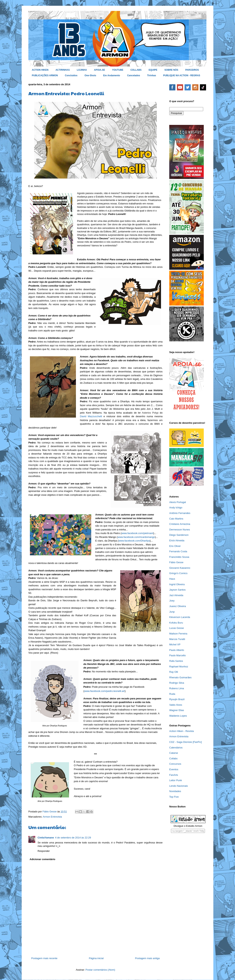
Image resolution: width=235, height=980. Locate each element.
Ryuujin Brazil (177, 699)
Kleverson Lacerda (180, 617)
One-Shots (90, 75)
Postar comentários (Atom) (100, 970)
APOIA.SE (99, 70)
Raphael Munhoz (179, 667)
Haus (172, 579)
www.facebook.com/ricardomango (136, 537)
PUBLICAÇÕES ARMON (45, 75)
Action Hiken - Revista (182, 731)
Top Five (174, 797)
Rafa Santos (176, 661)
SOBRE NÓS (171, 70)
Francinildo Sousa (179, 557)
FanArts (174, 775)
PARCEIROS (192, 70)
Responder (44, 851)
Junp (172, 612)
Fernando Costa (178, 551)
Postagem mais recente (44, 958)
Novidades (175, 791)
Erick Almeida (177, 540)
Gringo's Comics (178, 573)
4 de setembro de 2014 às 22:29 (73, 838)
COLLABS (136, 70)
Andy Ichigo (176, 508)
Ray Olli (174, 672)
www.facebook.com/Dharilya (134, 541)
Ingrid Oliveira (177, 584)
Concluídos (71, 75)
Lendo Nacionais (179, 786)
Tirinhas (152, 75)
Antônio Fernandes (180, 513)
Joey (172, 601)
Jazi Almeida (176, 595)
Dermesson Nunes (180, 530)
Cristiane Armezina (180, 524)
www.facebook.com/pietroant (137, 533)
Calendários (176, 748)
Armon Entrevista (52, 817)
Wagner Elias (177, 710)
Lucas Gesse (177, 628)
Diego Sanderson (179, 535)
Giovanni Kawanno (180, 568)
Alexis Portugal (178, 502)
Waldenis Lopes (178, 716)
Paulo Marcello (177, 655)
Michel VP (175, 644)
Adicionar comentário (43, 859)
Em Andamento (112, 75)
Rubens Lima (177, 688)
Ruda (172, 694)
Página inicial (96, 958)
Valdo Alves (176, 705)
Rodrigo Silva (177, 683)
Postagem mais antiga (147, 958)
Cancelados (134, 75)
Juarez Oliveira (178, 606)
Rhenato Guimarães (180, 677)
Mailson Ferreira (178, 634)
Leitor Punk (176, 780)
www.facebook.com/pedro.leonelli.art (104, 691)
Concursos (175, 764)
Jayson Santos (177, 590)
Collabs (173, 758)
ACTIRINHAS (63, 70)
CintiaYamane (46, 838)
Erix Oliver (175, 546)
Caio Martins (176, 519)
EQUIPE (153, 70)
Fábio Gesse (176, 562)
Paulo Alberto (177, 650)
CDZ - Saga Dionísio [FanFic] (186, 742)
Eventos (174, 769)
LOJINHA (82, 70)
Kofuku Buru (176, 623)
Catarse (174, 753)
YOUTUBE (118, 70)
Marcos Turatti (177, 639)
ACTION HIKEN (40, 70)
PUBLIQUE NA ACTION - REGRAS (182, 75)
